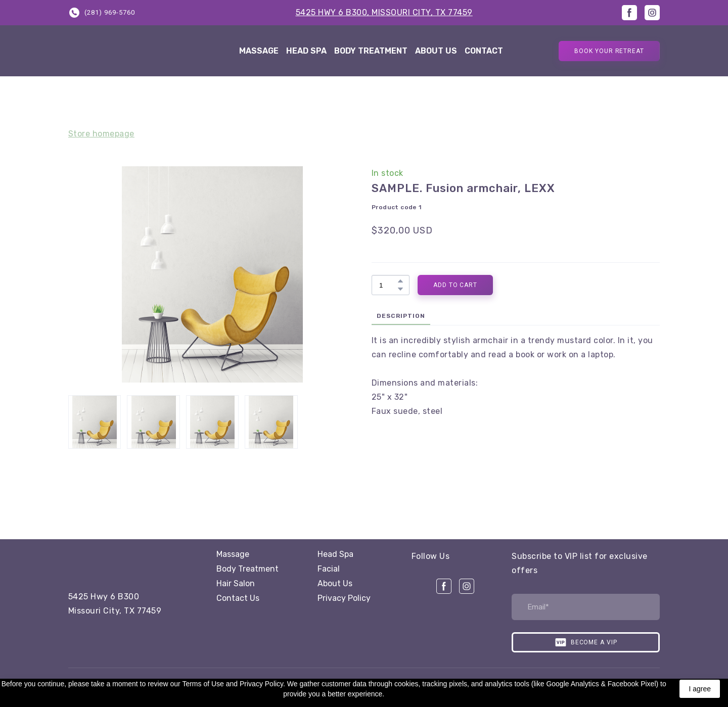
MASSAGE (259, 51)
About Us (335, 583)
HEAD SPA (306, 51)
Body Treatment (247, 569)
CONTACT (484, 51)
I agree (700, 689)
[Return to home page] (140, 51)
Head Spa (335, 554)
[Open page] (126, 562)
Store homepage (101, 134)
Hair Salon (236, 583)
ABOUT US (436, 51)
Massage (233, 554)
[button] (102, 12)
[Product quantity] (388, 285)
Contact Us (238, 598)
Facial (329, 569)
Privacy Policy (344, 598)
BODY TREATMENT (371, 51)
